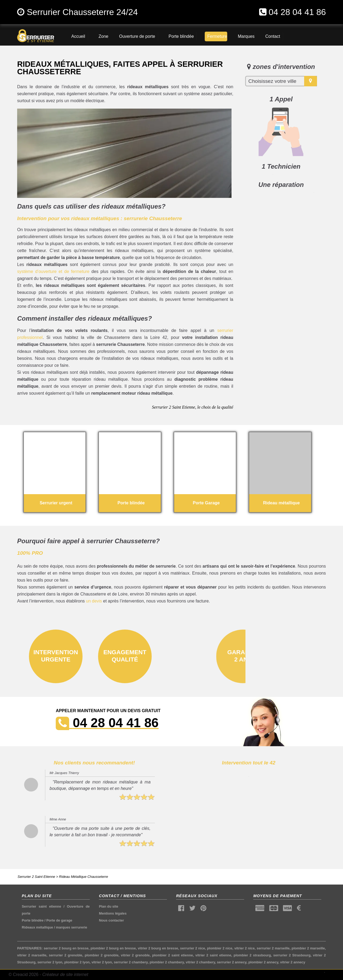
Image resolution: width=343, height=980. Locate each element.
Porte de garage (59, 920)
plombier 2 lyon (77, 962)
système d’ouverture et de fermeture (53, 271)
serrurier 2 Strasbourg (292, 955)
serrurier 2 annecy (232, 962)
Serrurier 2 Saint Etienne (36, 877)
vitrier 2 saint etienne (213, 955)
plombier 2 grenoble (102, 955)
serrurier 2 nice (193, 948)
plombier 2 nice (220, 948)
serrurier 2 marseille (273, 948)
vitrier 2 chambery (200, 962)
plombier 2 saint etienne (173, 955)
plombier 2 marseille (308, 948)
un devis (94, 601)
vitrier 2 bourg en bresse (158, 948)
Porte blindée (33, 920)
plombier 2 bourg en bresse (113, 948)
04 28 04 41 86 (297, 12)
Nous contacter (111, 920)
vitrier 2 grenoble (135, 955)
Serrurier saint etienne (41, 906)
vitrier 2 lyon (102, 962)
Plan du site (109, 906)
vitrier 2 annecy (293, 962)
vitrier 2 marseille (32, 955)
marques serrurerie (72, 927)
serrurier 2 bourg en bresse (66, 948)
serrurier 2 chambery (131, 962)
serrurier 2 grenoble (66, 955)
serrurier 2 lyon (50, 962)
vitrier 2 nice (244, 948)
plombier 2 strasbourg (252, 955)
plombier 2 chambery (167, 962)
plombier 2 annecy (263, 962)
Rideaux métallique (37, 927)
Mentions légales (113, 913)
